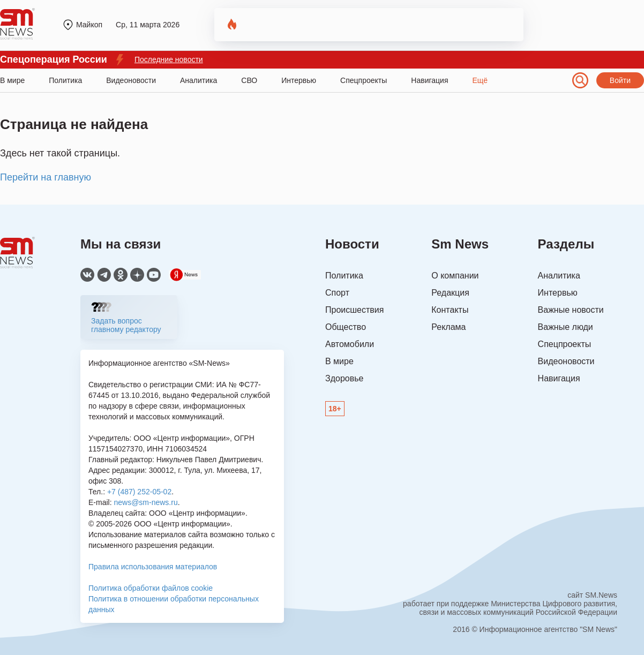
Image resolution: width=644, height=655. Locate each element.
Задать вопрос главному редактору (126, 325)
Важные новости (571, 310)
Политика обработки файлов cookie (151, 588)
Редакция (450, 293)
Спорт (337, 293)
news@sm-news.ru (145, 502)
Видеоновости (131, 80)
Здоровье (344, 378)
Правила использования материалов (153, 567)
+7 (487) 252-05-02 (139, 492)
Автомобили (350, 344)
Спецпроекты (364, 80)
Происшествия (354, 310)
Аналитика (199, 80)
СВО (249, 80)
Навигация (429, 80)
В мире (12, 80)
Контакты (450, 310)
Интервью (299, 80)
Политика (65, 80)
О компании (455, 276)
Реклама (448, 327)
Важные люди (566, 327)
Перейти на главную (46, 177)
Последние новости (169, 59)
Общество (346, 327)
